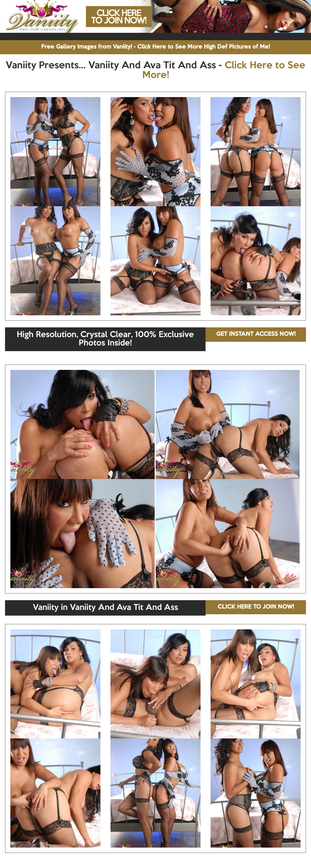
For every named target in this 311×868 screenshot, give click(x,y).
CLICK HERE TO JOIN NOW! (256, 607)
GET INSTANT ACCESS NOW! (256, 334)
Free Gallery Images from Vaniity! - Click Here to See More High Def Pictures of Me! (155, 47)
